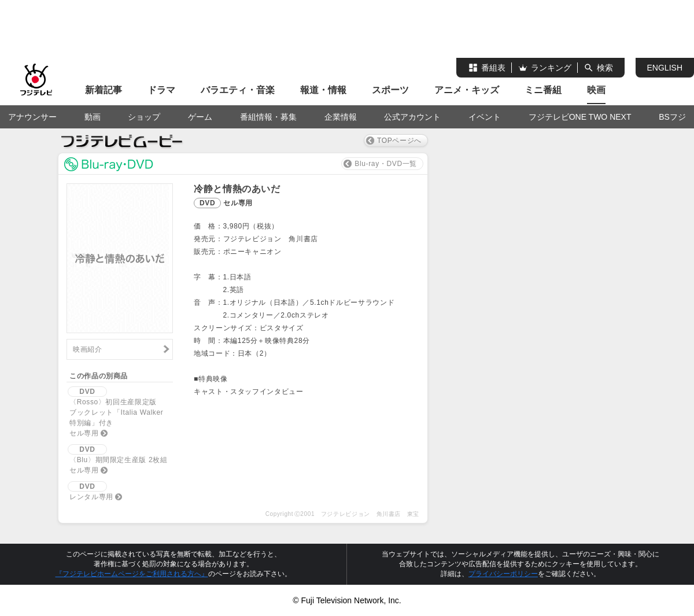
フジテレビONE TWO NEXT (580, 117)
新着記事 (104, 90)
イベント (485, 117)
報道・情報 (323, 90)
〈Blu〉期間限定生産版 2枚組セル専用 (118, 459)
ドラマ (161, 90)
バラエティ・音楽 (238, 90)
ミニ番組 (543, 90)
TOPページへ (399, 141)
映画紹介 (88, 349)
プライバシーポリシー (503, 574)
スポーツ (390, 90)
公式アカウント (412, 117)
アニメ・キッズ (467, 90)
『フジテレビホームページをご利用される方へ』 (132, 574)
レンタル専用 (91, 491)
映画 (596, 90)
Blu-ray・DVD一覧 (386, 164)
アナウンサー (32, 117)
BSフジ (672, 117)
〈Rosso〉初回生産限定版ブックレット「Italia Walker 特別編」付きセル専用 (119, 412)
